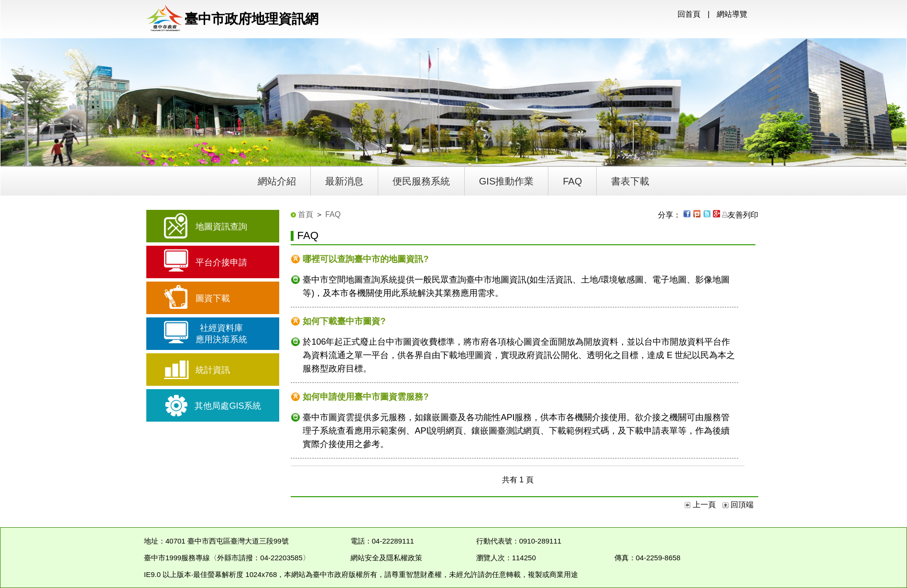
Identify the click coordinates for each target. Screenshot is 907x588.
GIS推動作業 (506, 181)
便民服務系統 (421, 181)
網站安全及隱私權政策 (386, 558)
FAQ (572, 181)
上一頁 (701, 505)
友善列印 (740, 215)
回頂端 (738, 505)
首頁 (306, 214)
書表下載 (630, 181)
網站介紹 (277, 181)
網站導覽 (732, 14)
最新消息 (344, 181)
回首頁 (689, 14)
